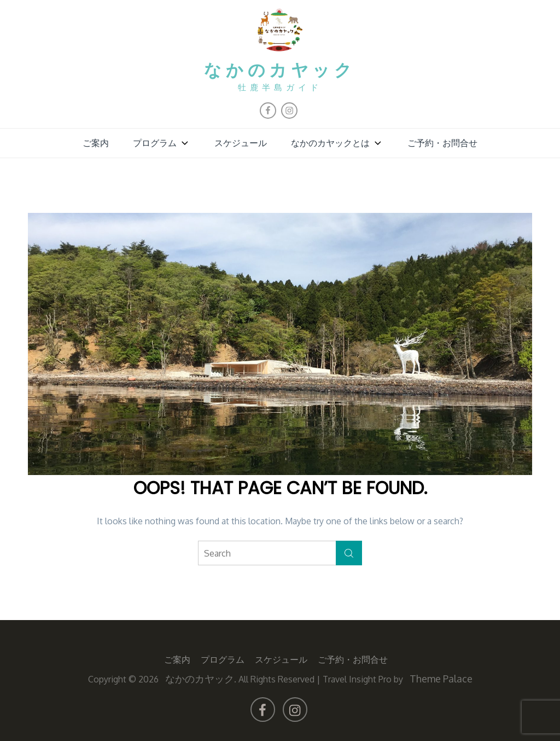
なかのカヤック (280, 70)
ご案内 (96, 143)
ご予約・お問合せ (442, 143)
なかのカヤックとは (337, 143)
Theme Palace (441, 678)
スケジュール (241, 143)
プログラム (162, 143)
